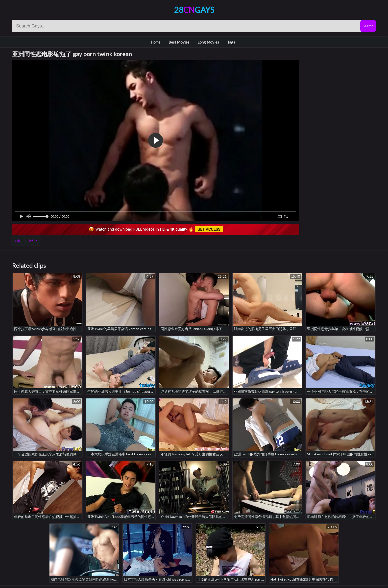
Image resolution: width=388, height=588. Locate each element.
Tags (231, 42)
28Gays (194, 10)
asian (19, 240)
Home (156, 42)
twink (33, 240)
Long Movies (208, 42)
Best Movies (179, 42)
